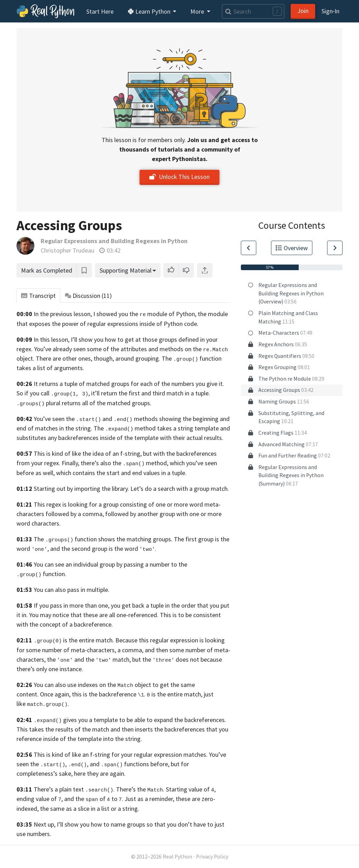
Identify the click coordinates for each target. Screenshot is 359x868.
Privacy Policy (212, 857)
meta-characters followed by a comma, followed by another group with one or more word (119, 514)
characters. (46, 523)
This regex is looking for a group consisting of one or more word (118, 504)
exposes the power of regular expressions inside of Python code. (114, 324)
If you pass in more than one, (72, 605)
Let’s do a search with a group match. (180, 489)
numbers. (39, 834)
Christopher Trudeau (67, 250)
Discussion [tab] (89, 296)
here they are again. (100, 773)
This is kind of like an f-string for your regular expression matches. (121, 755)
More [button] (198, 11)
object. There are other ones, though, (65, 358)
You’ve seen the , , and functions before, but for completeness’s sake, (121, 764)
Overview (292, 248)
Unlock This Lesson (179, 177)
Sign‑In (330, 11)
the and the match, (89, 659)
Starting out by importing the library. (81, 489)
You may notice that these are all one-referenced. (94, 615)
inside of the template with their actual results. (162, 438)
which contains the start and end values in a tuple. (121, 473)
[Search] (253, 11)
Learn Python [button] (150, 11)
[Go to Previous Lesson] (249, 248)
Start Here (100, 11)
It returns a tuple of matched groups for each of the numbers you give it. (129, 384)
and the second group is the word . (103, 549)
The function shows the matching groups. (103, 539)
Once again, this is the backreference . (93, 694)
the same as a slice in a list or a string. (90, 809)
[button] (171, 270)
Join (303, 11)
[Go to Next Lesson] (335, 248)
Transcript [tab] (38, 296)
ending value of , (40, 799)
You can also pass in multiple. (72, 590)
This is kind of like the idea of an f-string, (88, 453)
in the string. (76, 428)
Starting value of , (191, 789)
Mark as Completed (47, 270)
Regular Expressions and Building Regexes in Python (114, 241)
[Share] (205, 270)
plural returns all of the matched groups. (99, 403)
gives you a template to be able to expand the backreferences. (130, 720)
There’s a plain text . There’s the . (99, 789)
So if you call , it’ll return (67, 393)
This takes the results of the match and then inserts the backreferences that (117, 729)
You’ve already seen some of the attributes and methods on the (131, 349)
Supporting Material (126, 270)
